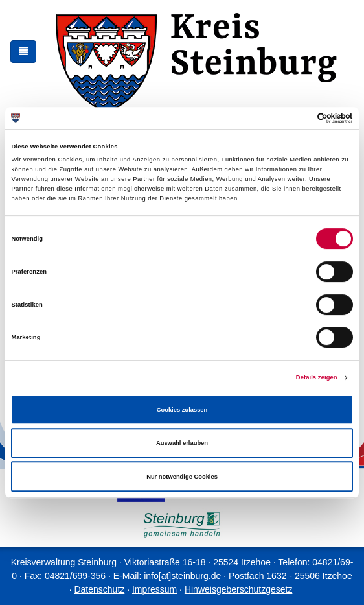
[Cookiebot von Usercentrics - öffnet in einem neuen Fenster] (296, 118)
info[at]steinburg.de (182, 576)
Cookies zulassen (182, 410)
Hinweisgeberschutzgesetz (239, 589)
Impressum (154, 589)
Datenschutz (99, 589)
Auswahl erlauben (182, 443)
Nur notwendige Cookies (182, 477)
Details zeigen (317, 377)
